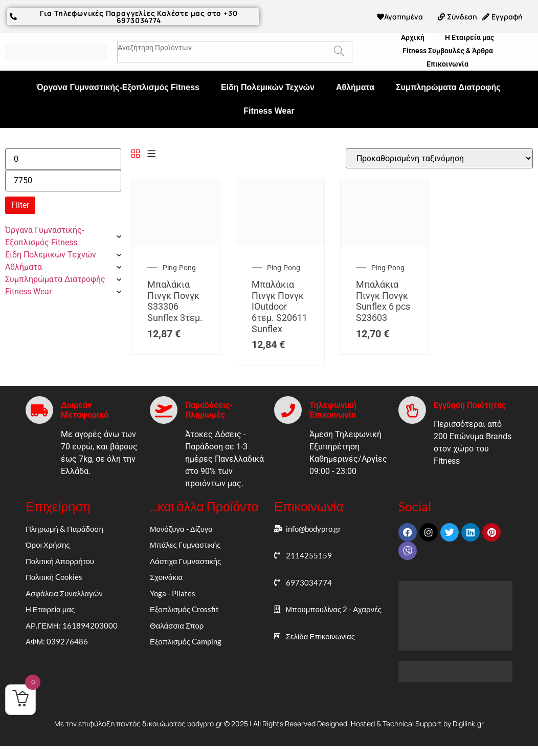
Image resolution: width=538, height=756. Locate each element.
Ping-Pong (179, 266)
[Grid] (136, 153)
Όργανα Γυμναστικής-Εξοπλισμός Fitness (118, 86)
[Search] (339, 50)
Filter (20, 203)
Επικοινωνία (447, 62)
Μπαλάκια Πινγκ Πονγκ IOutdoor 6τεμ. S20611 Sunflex (279, 305)
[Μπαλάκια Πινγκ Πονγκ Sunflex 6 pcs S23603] (385, 241)
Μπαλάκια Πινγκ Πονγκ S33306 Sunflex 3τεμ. (175, 299)
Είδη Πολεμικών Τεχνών (268, 86)
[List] (151, 153)
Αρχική (413, 36)
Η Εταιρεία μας (469, 36)
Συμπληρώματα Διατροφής (448, 86)
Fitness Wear (269, 109)
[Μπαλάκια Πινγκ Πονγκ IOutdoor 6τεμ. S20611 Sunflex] (280, 241)
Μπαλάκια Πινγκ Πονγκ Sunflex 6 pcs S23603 (383, 299)
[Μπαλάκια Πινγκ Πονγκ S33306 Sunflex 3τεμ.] (176, 241)
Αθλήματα (355, 86)
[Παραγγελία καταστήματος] (439, 157)
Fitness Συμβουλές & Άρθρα (448, 49)
